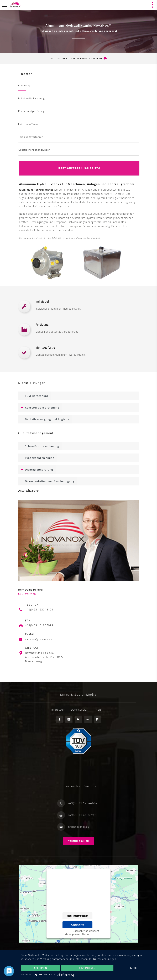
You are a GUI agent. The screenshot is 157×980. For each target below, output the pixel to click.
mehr (134, 968)
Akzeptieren (87, 968)
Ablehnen (40, 968)
